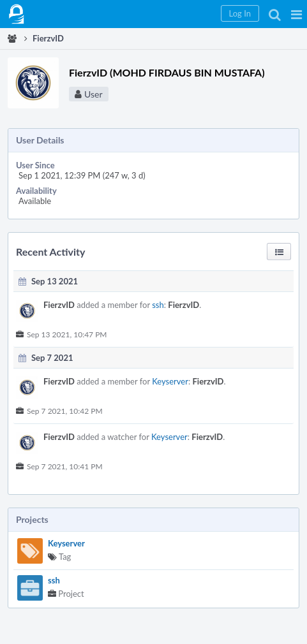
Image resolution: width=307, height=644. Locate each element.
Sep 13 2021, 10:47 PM (67, 334)
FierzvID (59, 305)
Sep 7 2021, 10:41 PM (65, 466)
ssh (54, 580)
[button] (296, 14)
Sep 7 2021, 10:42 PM (65, 411)
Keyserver (66, 543)
